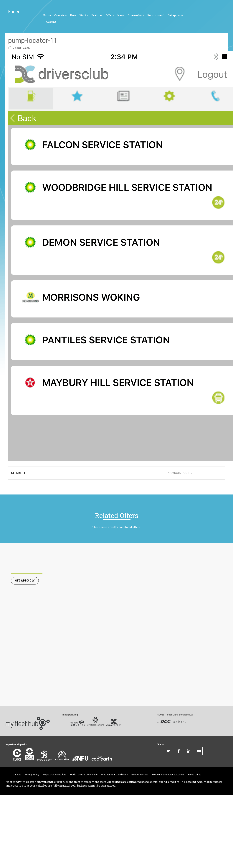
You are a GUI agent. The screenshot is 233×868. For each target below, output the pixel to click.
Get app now (176, 15)
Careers (17, 775)
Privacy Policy (32, 775)
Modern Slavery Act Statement (168, 775)
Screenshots (136, 15)
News (121, 15)
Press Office (195, 775)
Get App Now (25, 580)
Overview (61, 15)
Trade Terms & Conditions (84, 775)
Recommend (156, 15)
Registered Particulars (54, 775)
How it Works (79, 15)
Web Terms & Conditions (114, 775)
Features (97, 15)
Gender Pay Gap (140, 775)
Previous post (181, 473)
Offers (110, 15)
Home (47, 15)
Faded (14, 12)
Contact (51, 22)
